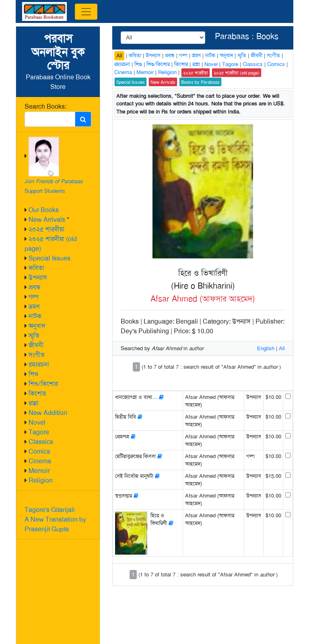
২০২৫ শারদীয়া (46, 229)
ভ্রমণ (34, 307)
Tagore (39, 432)
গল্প (34, 297)
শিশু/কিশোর (43, 384)
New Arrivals (47, 220)
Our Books (44, 210)
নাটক (35, 316)
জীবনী (36, 345)
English (266, 348)
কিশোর (37, 393)
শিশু (33, 374)
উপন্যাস (38, 278)
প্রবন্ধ (35, 287)
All (119, 56)
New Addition (48, 413)
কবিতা (36, 268)
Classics (41, 442)
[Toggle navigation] (86, 12)
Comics (39, 451)
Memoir (39, 471)
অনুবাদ (37, 326)
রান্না (34, 403)
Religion (41, 480)
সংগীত (37, 355)
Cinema (40, 461)
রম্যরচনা (39, 364)
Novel (37, 422)
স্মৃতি (34, 335)
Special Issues (49, 258)
